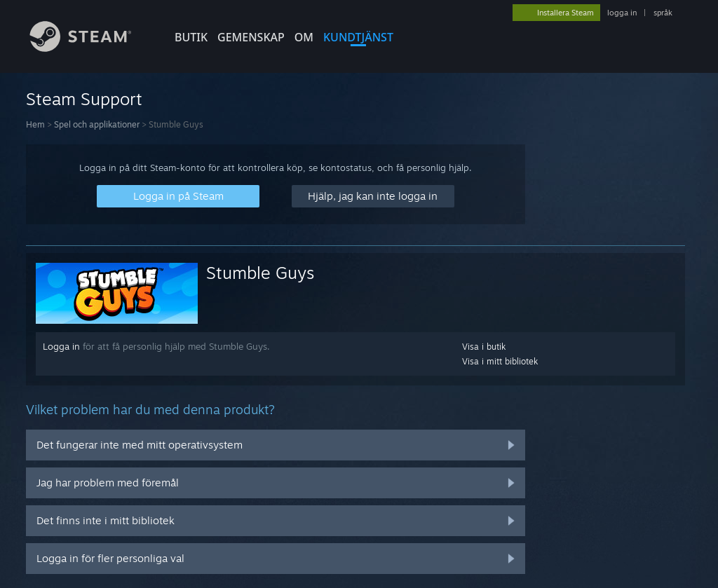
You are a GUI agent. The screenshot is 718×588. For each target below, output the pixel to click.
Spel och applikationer (97, 124)
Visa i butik (484, 347)
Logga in (61, 346)
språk (663, 13)
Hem (35, 124)
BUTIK (191, 37)
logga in (622, 13)
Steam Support (84, 99)
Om (304, 37)
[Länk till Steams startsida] (91, 48)
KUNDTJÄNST (358, 37)
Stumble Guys (260, 273)
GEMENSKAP (251, 37)
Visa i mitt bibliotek (500, 361)
